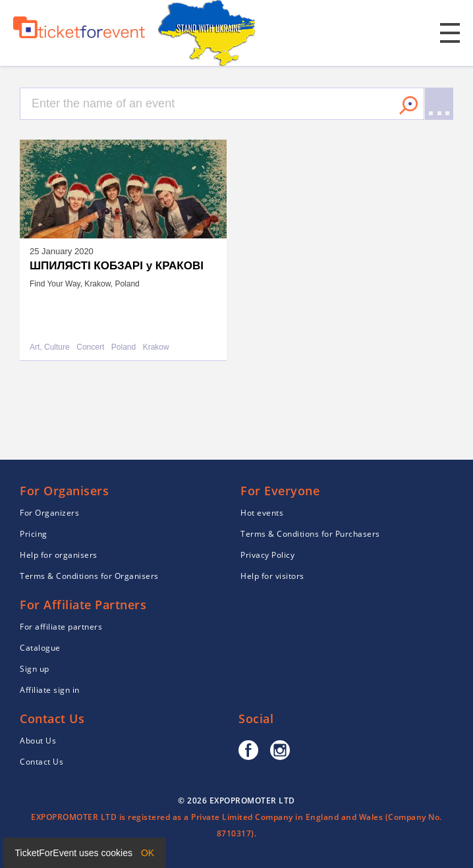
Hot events (262, 513)
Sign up (35, 669)
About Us (38, 741)
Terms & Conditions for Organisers (89, 576)
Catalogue (40, 648)
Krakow (156, 347)
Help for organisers (59, 555)
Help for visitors (272, 576)
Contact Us (42, 762)
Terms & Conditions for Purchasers (310, 534)
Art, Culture (50, 347)
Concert (90, 347)
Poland (124, 347)
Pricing (34, 534)
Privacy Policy (267, 555)
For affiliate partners (61, 627)
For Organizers (49, 513)
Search (408, 105)
